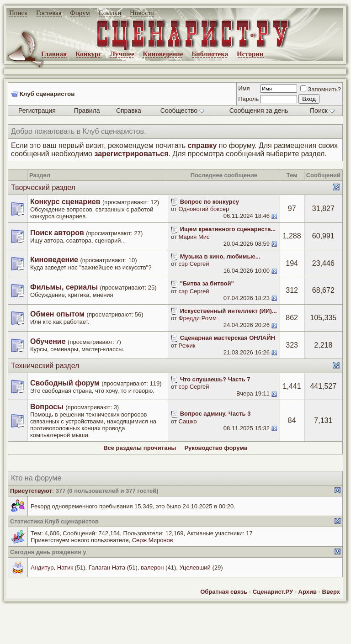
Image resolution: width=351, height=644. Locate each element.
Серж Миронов (153, 540)
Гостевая (49, 13)
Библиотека (210, 54)
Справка (129, 111)
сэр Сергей (194, 264)
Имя (244, 88)
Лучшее (122, 54)
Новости (142, 13)
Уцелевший (195, 567)
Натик (65, 567)
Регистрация (37, 111)
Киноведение (163, 54)
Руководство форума (215, 448)
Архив (308, 592)
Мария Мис (194, 237)
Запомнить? (321, 89)
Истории (250, 54)
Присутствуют (31, 491)
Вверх (331, 592)
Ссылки (110, 13)
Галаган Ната (107, 567)
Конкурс (88, 54)
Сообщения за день (259, 111)
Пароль (248, 99)
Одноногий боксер (204, 209)
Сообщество (182, 111)
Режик (187, 346)
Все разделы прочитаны (140, 448)
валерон (152, 567)
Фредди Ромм (198, 318)
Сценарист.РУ (273, 592)
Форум (80, 13)
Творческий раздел (43, 187)
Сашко (188, 421)
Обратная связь (224, 592)
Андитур (42, 567)
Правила (87, 111)
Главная (54, 54)
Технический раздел (45, 366)
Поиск (18, 13)
